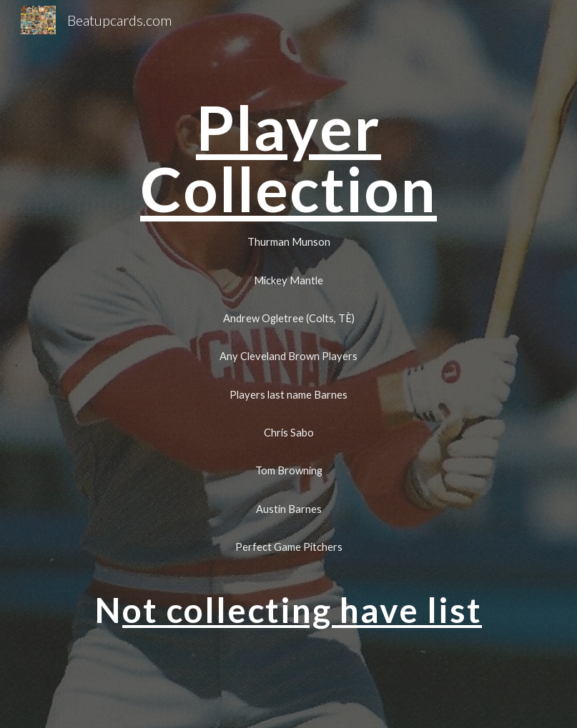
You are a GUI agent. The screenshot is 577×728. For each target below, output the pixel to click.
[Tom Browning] (288, 471)
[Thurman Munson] (288, 242)
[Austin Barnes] (288, 509)
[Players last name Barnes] (288, 394)
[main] (288, 158)
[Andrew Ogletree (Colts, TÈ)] (288, 318)
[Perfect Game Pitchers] (288, 547)
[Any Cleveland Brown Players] (288, 356)
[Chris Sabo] (288, 432)
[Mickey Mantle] (288, 280)
